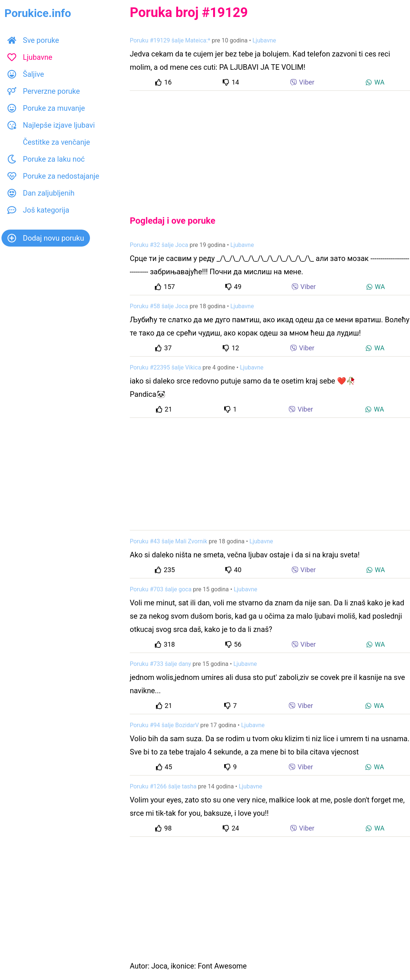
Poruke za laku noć (46, 159)
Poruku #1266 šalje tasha (163, 786)
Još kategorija (38, 210)
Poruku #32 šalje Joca (159, 245)
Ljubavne (30, 57)
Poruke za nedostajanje (53, 176)
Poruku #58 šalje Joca (159, 306)
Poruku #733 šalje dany (160, 664)
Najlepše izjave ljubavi (51, 125)
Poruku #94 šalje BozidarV (164, 725)
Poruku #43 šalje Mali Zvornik (168, 541)
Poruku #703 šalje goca (161, 589)
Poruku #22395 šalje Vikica (165, 367)
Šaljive (26, 74)
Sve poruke (33, 40)
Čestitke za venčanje (49, 142)
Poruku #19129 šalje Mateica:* (170, 40)
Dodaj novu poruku (46, 238)
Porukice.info (38, 13)
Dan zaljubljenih (41, 193)
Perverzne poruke (44, 91)
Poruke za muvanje (46, 108)
